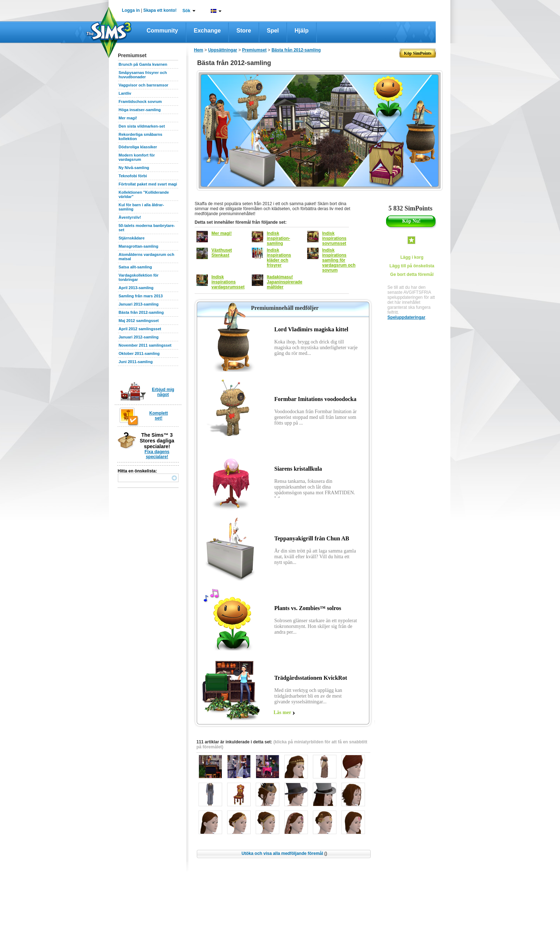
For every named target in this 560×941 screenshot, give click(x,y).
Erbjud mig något (163, 392)
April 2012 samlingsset (140, 329)
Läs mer (282, 712)
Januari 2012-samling (139, 337)
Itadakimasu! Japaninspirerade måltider (284, 282)
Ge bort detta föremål (412, 274)
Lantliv (125, 93)
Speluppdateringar (406, 317)
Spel (273, 31)
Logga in (131, 10)
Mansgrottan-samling (138, 246)
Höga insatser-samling (140, 110)
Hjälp (302, 31)
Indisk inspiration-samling (278, 238)
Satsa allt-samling (135, 267)
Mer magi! (128, 118)
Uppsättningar (223, 50)
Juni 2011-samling (136, 362)
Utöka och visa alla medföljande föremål (284, 853)
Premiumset (254, 50)
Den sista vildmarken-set (142, 126)
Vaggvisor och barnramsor (143, 85)
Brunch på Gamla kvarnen (143, 64)
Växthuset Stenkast (222, 253)
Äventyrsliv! (130, 217)
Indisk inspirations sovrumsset (334, 238)
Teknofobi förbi (133, 176)
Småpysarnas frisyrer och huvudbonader (143, 75)
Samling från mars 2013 (141, 296)
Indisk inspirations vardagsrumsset (228, 282)
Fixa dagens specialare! (157, 454)
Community (162, 31)
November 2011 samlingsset (145, 345)
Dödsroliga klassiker (138, 147)
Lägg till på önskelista (412, 266)
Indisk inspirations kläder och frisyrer (279, 258)
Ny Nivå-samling (134, 168)
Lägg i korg (412, 257)
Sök (186, 11)
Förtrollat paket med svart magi (148, 184)
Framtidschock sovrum (140, 101)
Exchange (207, 31)
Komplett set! (159, 416)
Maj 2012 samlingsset (139, 321)
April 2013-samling (136, 288)
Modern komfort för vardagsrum (137, 157)
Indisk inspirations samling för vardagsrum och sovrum (339, 260)
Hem (199, 50)
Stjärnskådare (132, 238)
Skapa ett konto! (160, 10)
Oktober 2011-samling (139, 353)
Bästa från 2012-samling (141, 312)
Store (244, 31)
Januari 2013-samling (139, 304)
